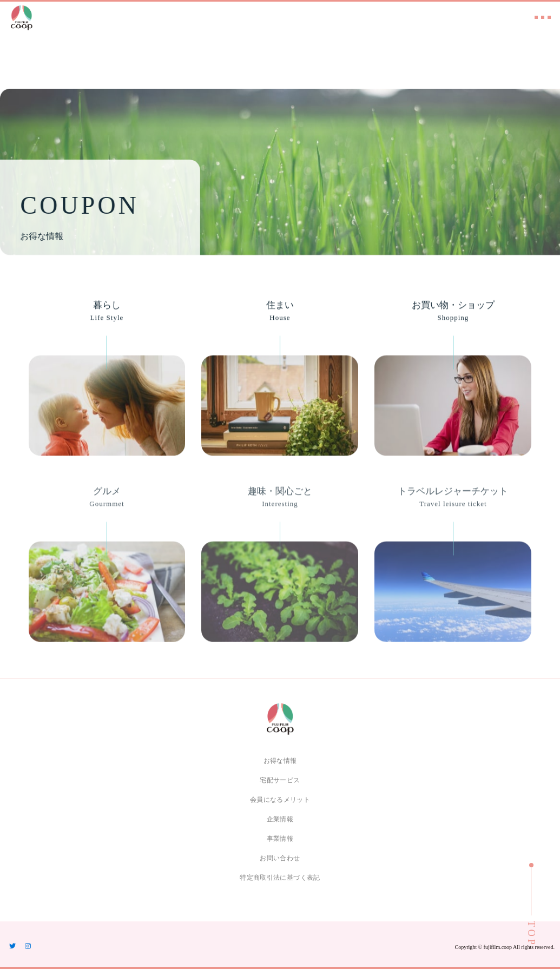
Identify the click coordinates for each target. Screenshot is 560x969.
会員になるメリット (280, 800)
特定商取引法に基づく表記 (280, 878)
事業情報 (280, 839)
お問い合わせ (280, 858)
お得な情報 (280, 761)
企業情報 (280, 819)
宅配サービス (280, 780)
